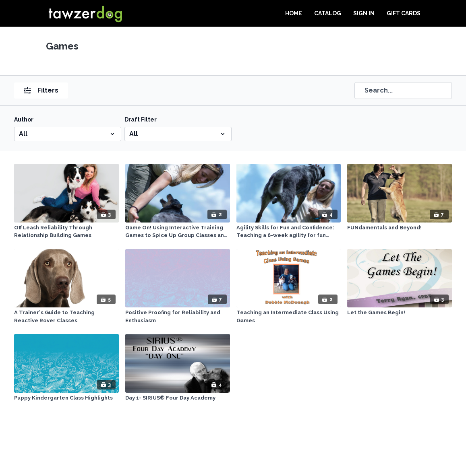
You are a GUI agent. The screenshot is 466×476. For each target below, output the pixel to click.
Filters (41, 90)
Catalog (328, 13)
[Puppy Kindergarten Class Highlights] (66, 398)
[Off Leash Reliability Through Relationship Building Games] (66, 232)
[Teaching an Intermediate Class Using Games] (289, 316)
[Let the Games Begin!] (400, 313)
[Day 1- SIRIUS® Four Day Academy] (178, 398)
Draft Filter (141, 120)
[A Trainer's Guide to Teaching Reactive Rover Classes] (66, 316)
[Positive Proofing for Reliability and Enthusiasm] (178, 316)
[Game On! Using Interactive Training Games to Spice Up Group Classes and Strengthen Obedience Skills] (178, 232)
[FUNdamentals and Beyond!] (400, 228)
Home (294, 13)
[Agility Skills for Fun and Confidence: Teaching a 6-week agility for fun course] (289, 232)
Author (24, 120)
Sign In (364, 13)
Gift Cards (404, 13)
